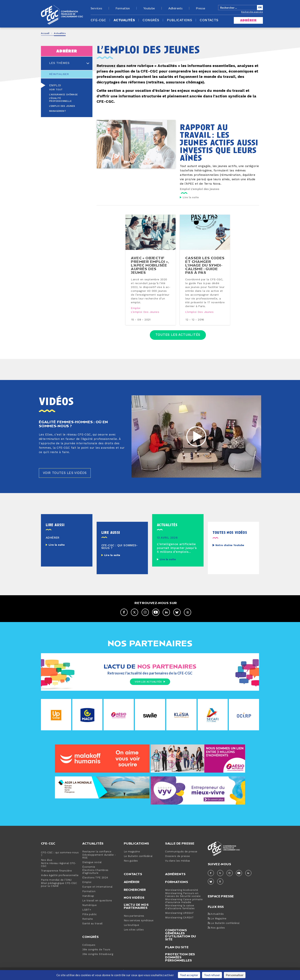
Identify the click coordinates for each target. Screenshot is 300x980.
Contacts (209, 20)
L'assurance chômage (64, 95)
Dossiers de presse (177, 861)
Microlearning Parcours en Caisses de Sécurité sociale (183, 900)
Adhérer (132, 887)
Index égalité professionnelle (60, 880)
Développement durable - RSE (99, 861)
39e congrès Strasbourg (98, 959)
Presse (201, 8)
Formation (123, 8)
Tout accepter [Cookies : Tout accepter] (189, 975)
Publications (179, 20)
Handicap (88, 901)
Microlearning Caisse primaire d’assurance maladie (184, 906)
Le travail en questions (97, 906)
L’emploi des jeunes (62, 106)
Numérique (89, 910)
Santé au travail (92, 929)
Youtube (149, 8)
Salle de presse (180, 848)
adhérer (248, 20)
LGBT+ (87, 915)
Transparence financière (56, 876)
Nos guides (131, 866)
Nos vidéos (134, 903)
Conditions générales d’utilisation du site (181, 940)
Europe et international (97, 892)
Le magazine (132, 857)
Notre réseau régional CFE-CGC (58, 870)
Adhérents (176, 8)
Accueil (45, 33)
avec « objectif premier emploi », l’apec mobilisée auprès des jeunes (150, 268)
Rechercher (135, 895)
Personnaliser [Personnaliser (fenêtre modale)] (235, 975)
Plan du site (177, 952)
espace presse (221, 901)
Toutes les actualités (178, 338)
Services (96, 8)
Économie (89, 872)
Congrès (151, 20)
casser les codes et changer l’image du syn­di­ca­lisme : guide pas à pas (205, 268)
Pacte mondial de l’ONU (56, 885)
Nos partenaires (134, 921)
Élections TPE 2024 (95, 883)
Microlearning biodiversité (182, 895)
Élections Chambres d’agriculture (95, 877)
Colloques (89, 950)
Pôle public (89, 919)
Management (58, 111)
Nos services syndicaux (139, 926)
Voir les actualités (150, 687)
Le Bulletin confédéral (138, 861)
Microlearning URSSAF (179, 918)
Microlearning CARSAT (179, 923)
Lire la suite (191, 197)
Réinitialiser (59, 74)
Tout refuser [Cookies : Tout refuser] (212, 975)
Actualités (124, 20)
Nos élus (47, 865)
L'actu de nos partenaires (136, 911)
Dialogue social (92, 867)
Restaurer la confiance (97, 857)
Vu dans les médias (178, 866)
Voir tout (56, 90)
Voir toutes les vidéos (66, 478)
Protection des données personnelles (180, 962)
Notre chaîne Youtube (230, 550)
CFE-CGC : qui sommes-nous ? (60, 859)
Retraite (88, 924)
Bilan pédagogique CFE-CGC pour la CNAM (59, 890)
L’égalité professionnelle (60, 100)
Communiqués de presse (181, 857)
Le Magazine (217, 924)
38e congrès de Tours (96, 955)
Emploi (55, 85)
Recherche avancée (252, 12)
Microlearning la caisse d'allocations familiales (180, 912)
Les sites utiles (134, 935)
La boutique (131, 930)
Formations (176, 887)
